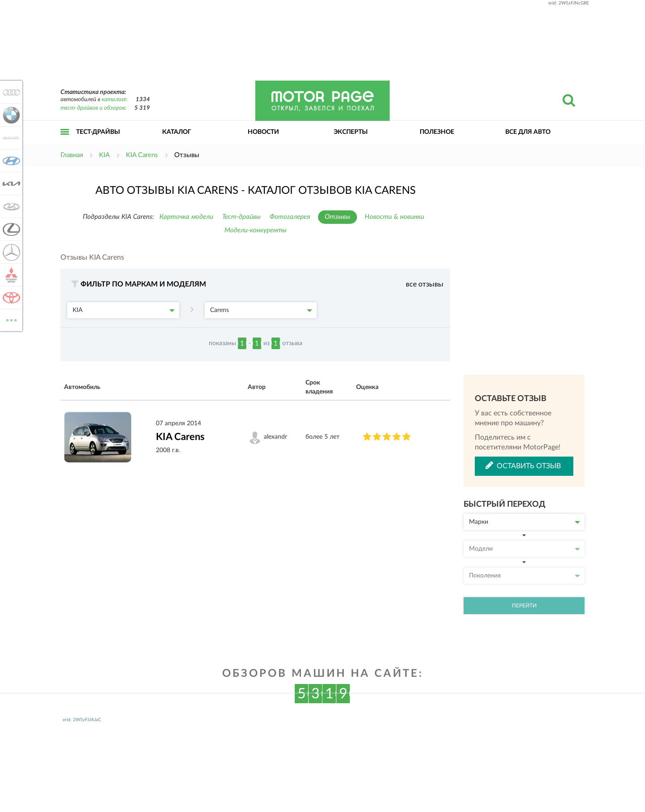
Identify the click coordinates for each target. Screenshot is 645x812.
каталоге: (115, 100)
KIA (124, 310)
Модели (525, 549)
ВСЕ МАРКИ (10, 319)
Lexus (10, 229)
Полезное (437, 132)
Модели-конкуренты (256, 230)
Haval (10, 138)
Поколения (525, 576)
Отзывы (338, 217)
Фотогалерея (290, 217)
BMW (10, 115)
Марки (525, 522)
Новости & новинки (394, 217)
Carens (261, 310)
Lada (10, 206)
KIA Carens (180, 437)
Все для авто (528, 132)
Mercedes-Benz (10, 252)
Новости (263, 132)
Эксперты (351, 132)
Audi (10, 92)
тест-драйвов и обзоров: (93, 108)
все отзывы (425, 284)
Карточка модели (186, 217)
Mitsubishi (10, 275)
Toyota (10, 298)
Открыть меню (65, 142)
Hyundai (10, 161)
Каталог (177, 132)
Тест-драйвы (98, 132)
